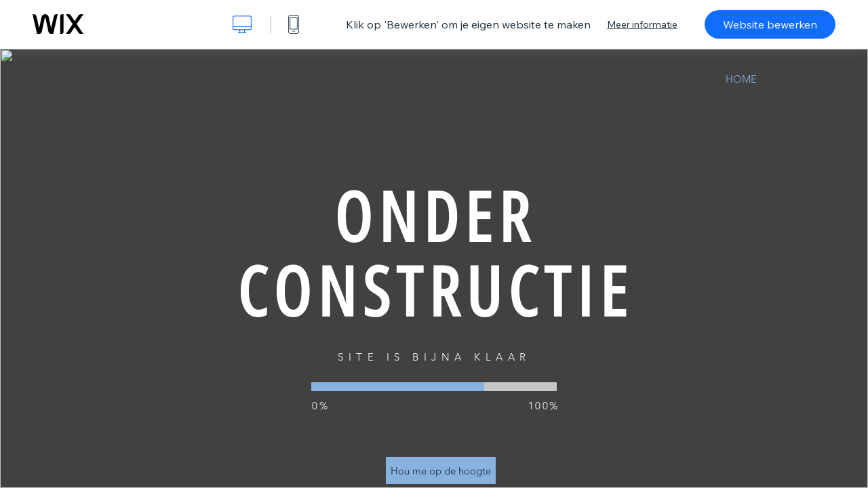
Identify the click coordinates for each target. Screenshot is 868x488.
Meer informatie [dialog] (642, 24)
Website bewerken (770, 24)
